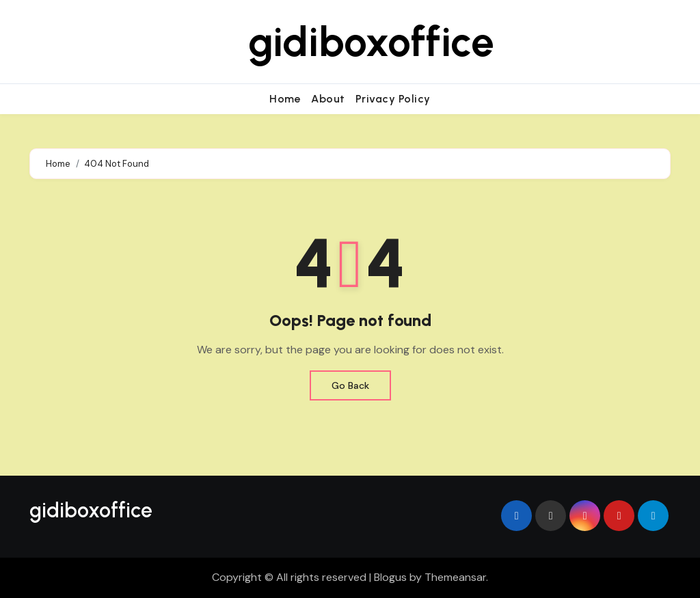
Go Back (350, 385)
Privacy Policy (393, 99)
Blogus (390, 577)
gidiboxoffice (371, 42)
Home (285, 99)
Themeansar (455, 577)
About (328, 99)
